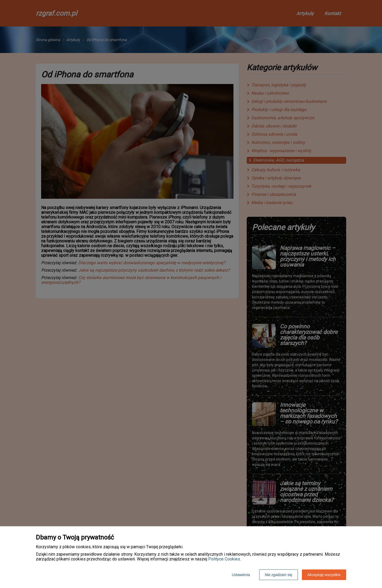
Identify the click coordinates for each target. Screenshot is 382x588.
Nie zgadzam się (279, 575)
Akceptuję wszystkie (324, 575)
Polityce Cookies (224, 559)
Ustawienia (241, 575)
